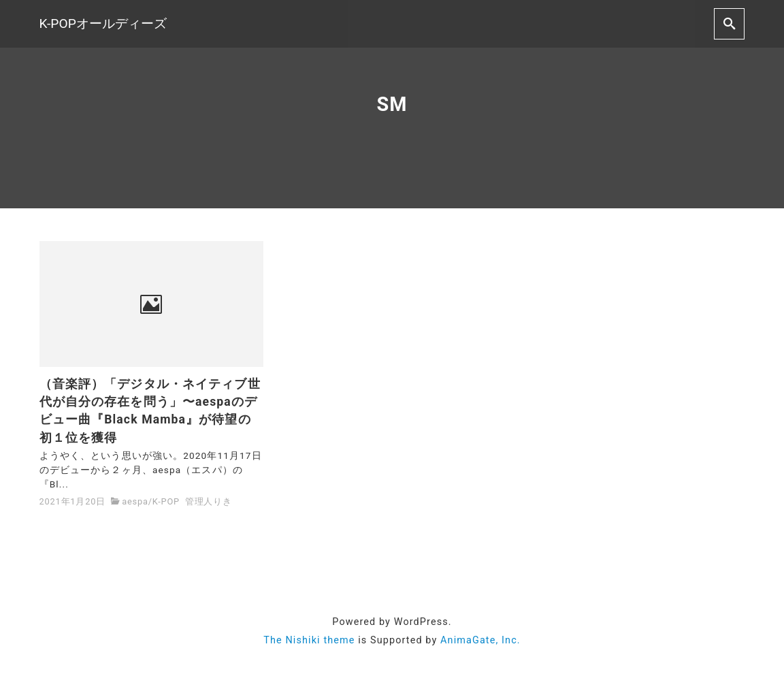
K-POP (166, 501)
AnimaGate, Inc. (480, 640)
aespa (135, 501)
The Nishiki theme (309, 640)
